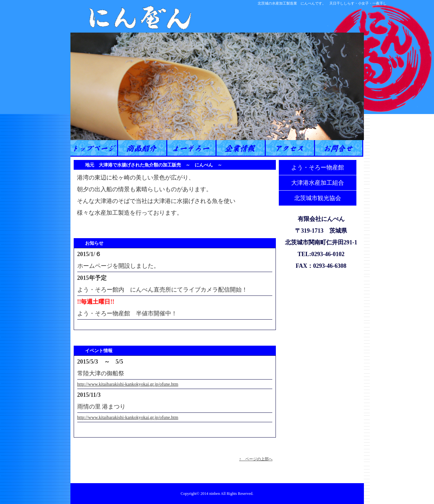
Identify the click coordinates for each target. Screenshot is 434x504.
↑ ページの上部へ (256, 459)
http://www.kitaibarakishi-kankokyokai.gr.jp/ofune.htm (128, 384)
